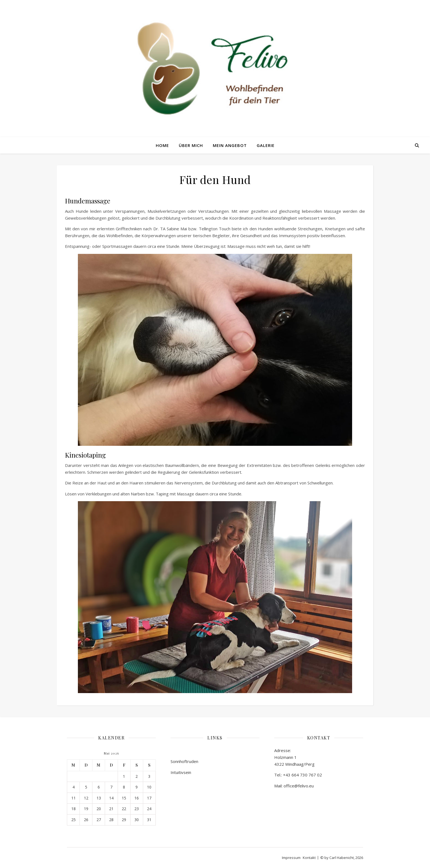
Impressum (291, 858)
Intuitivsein (181, 772)
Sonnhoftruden (184, 761)
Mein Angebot (230, 145)
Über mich (191, 145)
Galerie (266, 145)
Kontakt (309, 858)
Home (162, 145)
